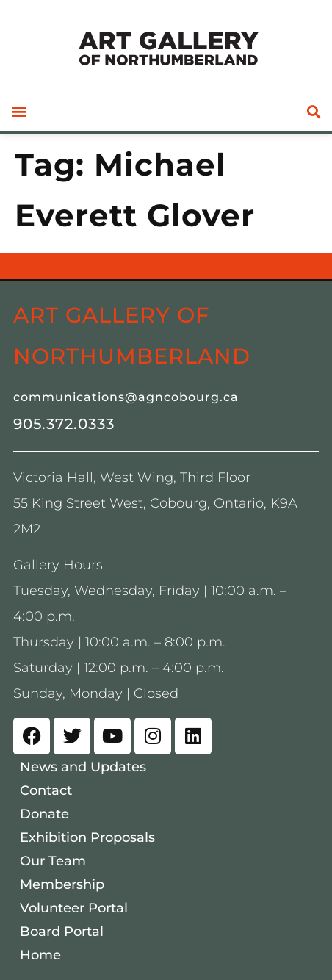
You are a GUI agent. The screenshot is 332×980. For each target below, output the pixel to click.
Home (40, 955)
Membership (62, 884)
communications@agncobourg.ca (126, 397)
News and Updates (83, 767)
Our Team (53, 861)
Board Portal (62, 932)
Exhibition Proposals (87, 837)
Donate (44, 814)
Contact (46, 790)
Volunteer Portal (74, 908)
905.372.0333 (64, 424)
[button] (19, 111)
